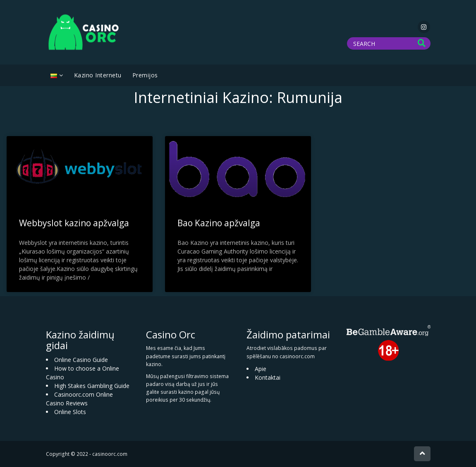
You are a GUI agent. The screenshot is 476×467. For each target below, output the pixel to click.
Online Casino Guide (81, 360)
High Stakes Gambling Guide (92, 386)
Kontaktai (268, 377)
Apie (261, 369)
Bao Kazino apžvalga (219, 223)
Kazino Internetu (98, 75)
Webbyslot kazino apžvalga (74, 223)
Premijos (145, 75)
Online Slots (70, 412)
